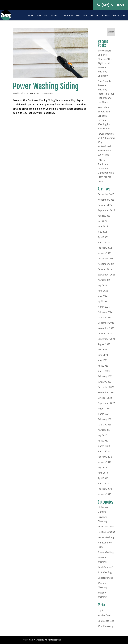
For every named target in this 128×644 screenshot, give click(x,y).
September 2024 (106, 275)
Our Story (42, 15)
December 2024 (106, 259)
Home (31, 15)
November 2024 (106, 264)
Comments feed (106, 621)
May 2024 (103, 296)
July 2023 (102, 350)
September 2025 (106, 210)
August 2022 (104, 409)
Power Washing (48, 93)
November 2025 (106, 200)
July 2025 (102, 221)
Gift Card (105, 15)
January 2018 (104, 494)
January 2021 (104, 425)
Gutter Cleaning (106, 527)
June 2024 (103, 291)
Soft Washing (105, 572)
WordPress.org (105, 626)
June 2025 (103, 226)
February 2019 (105, 457)
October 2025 (105, 205)
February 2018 (105, 489)
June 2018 (103, 473)
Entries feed (104, 616)
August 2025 (104, 216)
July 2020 (102, 435)
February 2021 (105, 419)
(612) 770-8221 (111, 5)
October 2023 (105, 334)
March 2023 (104, 371)
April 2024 (103, 301)
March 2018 (104, 484)
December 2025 (106, 194)
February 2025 (105, 248)
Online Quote (120, 15)
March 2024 (104, 307)
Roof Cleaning (105, 567)
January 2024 (104, 318)
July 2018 (102, 468)
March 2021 (104, 414)
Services (54, 15)
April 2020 (103, 441)
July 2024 (102, 285)
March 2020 (104, 446)
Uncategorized (105, 578)
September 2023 (106, 339)
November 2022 (106, 393)
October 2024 (105, 269)
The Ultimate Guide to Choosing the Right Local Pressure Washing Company (105, 63)
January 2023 (104, 382)
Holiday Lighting (106, 532)
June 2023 (103, 355)
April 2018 (103, 478)
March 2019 (104, 451)
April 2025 (103, 237)
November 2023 (106, 328)
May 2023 (103, 360)
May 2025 (103, 232)
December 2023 (106, 323)
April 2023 (103, 366)
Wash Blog (81, 15)
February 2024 (105, 312)
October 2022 (105, 398)
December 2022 (106, 387)
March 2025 (104, 243)
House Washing (106, 537)
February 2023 (105, 376)
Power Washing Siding (46, 86)
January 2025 (104, 253)
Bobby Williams (22, 93)
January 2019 (104, 462)
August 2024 (104, 280)
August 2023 (104, 344)
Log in (101, 610)
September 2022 (106, 403)
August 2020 (104, 430)
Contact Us (67, 15)
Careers (94, 15)
